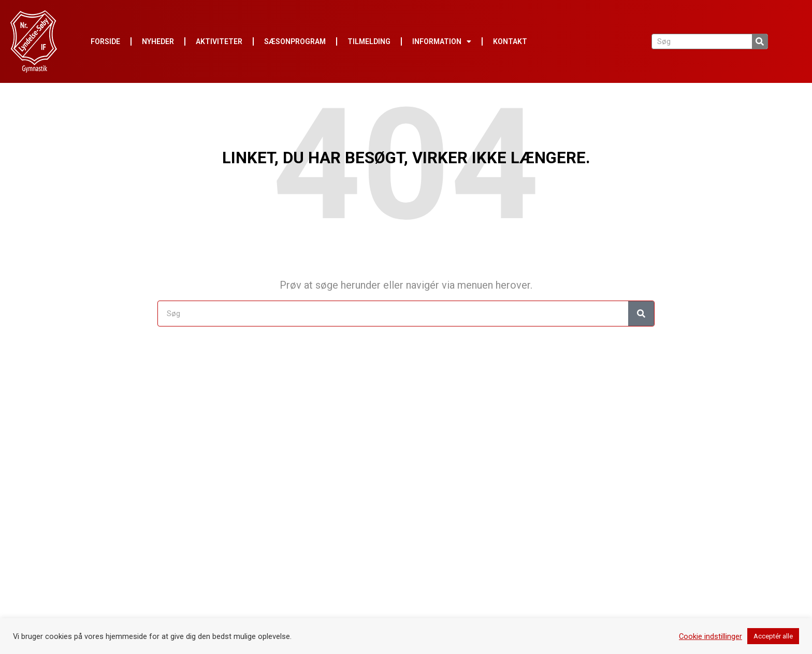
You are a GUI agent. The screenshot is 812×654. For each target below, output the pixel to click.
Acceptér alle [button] (773, 636)
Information (442, 41)
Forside (105, 41)
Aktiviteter (219, 41)
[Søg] (760, 41)
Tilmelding (369, 41)
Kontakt (510, 41)
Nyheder (158, 41)
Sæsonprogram (295, 41)
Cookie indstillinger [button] (711, 636)
